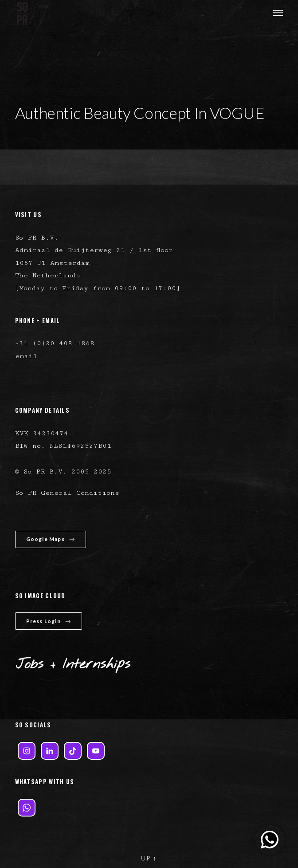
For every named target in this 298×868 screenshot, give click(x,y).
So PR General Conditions (67, 493)
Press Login (49, 621)
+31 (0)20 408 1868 (55, 343)
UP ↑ (149, 858)
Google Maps (51, 539)
